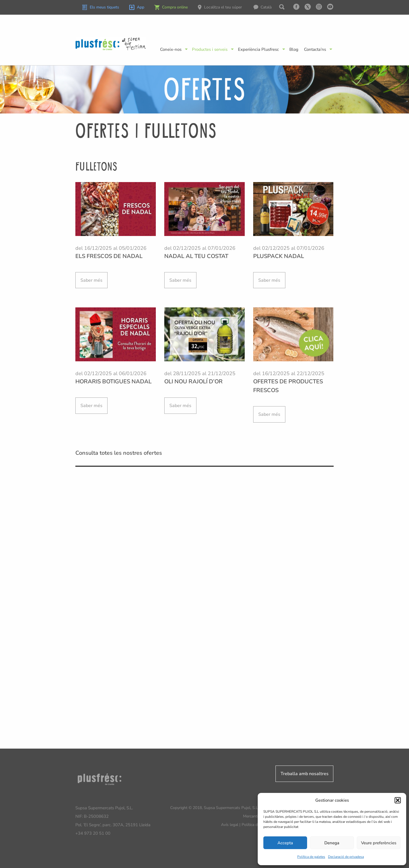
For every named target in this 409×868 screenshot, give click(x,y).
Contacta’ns (315, 49)
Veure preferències (379, 843)
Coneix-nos (171, 49)
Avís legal (230, 825)
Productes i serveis (210, 49)
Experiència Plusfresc (258, 49)
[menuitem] (266, 7)
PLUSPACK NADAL (279, 256)
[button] (398, 800)
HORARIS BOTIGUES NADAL (113, 381)
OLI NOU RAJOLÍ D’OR (193, 381)
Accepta (285, 843)
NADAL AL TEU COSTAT (196, 256)
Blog (294, 49)
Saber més (91, 280)
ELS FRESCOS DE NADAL (109, 256)
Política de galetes (311, 857)
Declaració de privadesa (346, 857)
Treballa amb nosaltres (305, 774)
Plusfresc (111, 43)
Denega (332, 843)
